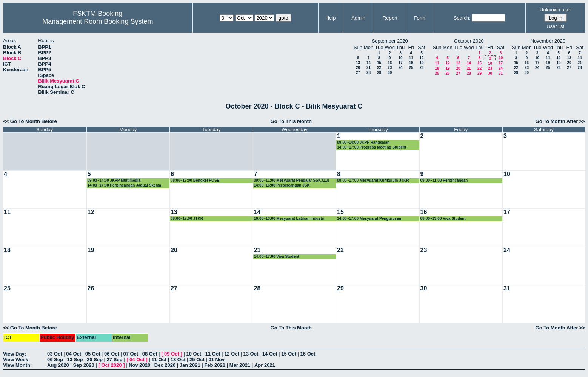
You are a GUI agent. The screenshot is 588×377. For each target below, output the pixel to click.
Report (390, 18)
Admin (358, 18)
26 (421, 68)
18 (411, 63)
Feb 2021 (215, 365)
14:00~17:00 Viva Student (277, 257)
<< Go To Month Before (30, 121)
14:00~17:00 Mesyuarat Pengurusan (369, 218)
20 (358, 68)
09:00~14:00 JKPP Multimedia (114, 180)
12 (421, 58)
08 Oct (150, 354)
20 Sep (95, 359)
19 (421, 63)
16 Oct (308, 354)
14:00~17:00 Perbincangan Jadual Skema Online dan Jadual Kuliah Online (124, 186)
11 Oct (213, 354)
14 (369, 63)
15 (379, 63)
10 (400, 58)
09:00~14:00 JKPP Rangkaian (363, 142)
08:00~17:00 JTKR (187, 218)
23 (390, 68)
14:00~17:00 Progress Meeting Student (372, 147)
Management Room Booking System (98, 21)
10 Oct (194, 354)
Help (331, 18)
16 (390, 63)
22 (379, 68)
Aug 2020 (58, 365)
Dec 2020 (165, 365)
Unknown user (555, 10)
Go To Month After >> (560, 121)
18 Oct (178, 359)
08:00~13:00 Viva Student (443, 218)
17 (400, 63)
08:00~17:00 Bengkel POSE (195, 180)
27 (358, 73)
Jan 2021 (190, 365)
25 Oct (197, 359)
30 (390, 73)
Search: (462, 18)
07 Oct (131, 354)
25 (411, 68)
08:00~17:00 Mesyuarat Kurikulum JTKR (373, 180)
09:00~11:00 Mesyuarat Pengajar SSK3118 (292, 180)
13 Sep (75, 359)
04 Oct (74, 354)
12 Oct (232, 354)
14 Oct (270, 354)
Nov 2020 (139, 365)
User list (555, 26)
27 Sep (115, 359)
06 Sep (55, 359)
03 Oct (55, 354)
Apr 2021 (265, 365)
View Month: (17, 365)
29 (379, 73)
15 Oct (289, 354)
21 (369, 68)
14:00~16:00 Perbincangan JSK (282, 185)
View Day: (15, 354)
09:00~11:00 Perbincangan (444, 180)
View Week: (16, 359)
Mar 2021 (240, 365)
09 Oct (172, 354)
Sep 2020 (83, 365)
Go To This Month (291, 121)
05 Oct (93, 354)
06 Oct (112, 354)
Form (420, 18)
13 (358, 63)
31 (501, 73)
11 (411, 58)
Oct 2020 (111, 365)
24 (400, 68)
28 (369, 73)
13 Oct (251, 354)
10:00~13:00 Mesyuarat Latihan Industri (289, 218)
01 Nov (216, 359)
